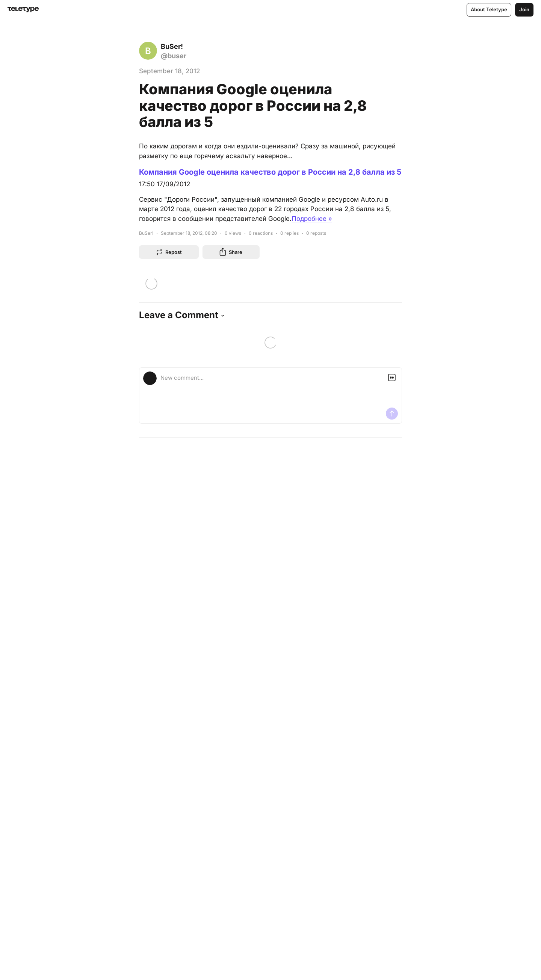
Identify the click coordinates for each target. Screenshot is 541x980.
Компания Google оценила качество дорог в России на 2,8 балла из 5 (270, 172)
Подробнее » (312, 219)
